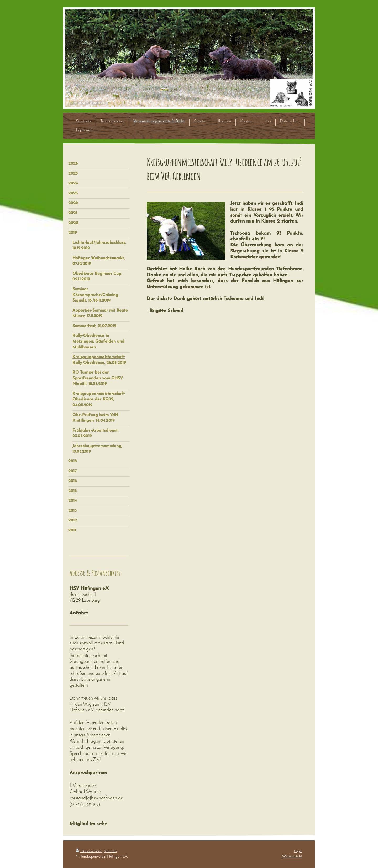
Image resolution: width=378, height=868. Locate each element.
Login (298, 851)
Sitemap (110, 851)
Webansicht (292, 856)
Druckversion (89, 851)
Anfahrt (79, 613)
